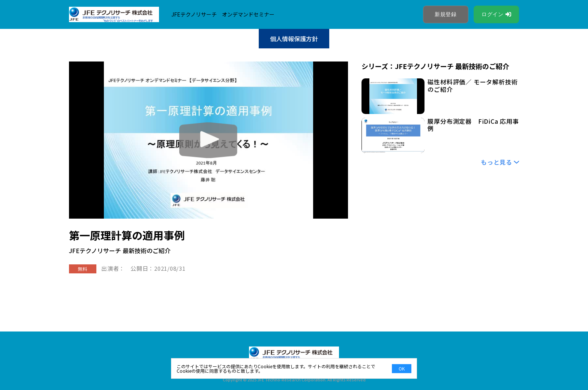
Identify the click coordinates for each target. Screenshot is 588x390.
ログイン (493, 14)
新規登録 (446, 14)
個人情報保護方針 (294, 39)
